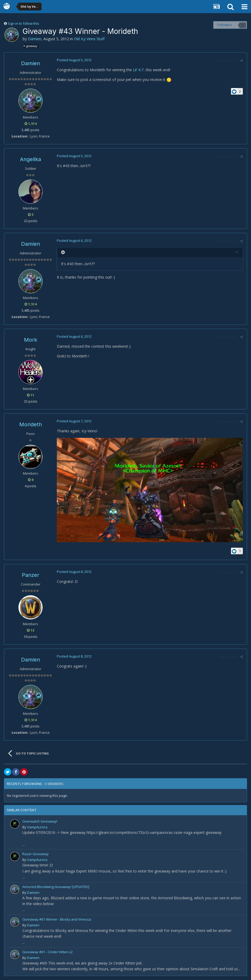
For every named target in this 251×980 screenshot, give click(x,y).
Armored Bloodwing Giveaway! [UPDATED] (56, 887)
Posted (74, 60)
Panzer (31, 575)
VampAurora (37, 827)
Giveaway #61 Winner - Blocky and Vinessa (57, 919)
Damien (35, 39)
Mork (31, 340)
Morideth (31, 424)
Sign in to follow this (23, 23)
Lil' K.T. (139, 70)
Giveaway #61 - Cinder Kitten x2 (47, 952)
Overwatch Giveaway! (40, 821)
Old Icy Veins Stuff (89, 39)
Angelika (31, 159)
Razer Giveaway (36, 854)
